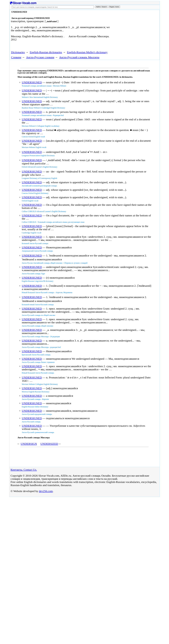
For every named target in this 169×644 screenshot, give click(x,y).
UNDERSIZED (49, 444)
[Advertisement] (132, 30)
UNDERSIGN (29, 444)
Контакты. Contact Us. (24, 470)
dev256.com (46, 491)
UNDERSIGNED (32, 82)
